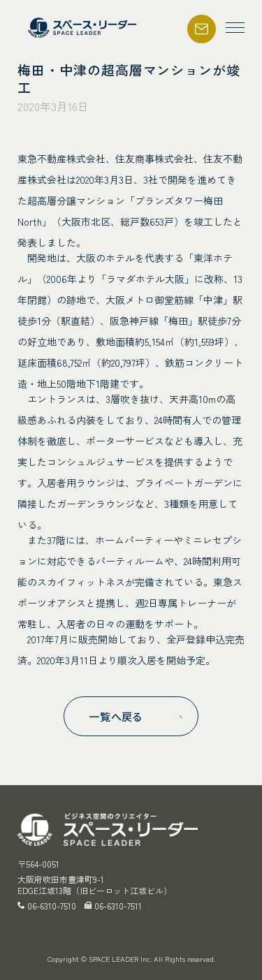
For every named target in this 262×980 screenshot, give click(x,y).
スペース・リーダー (84, 28)
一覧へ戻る (116, 716)
